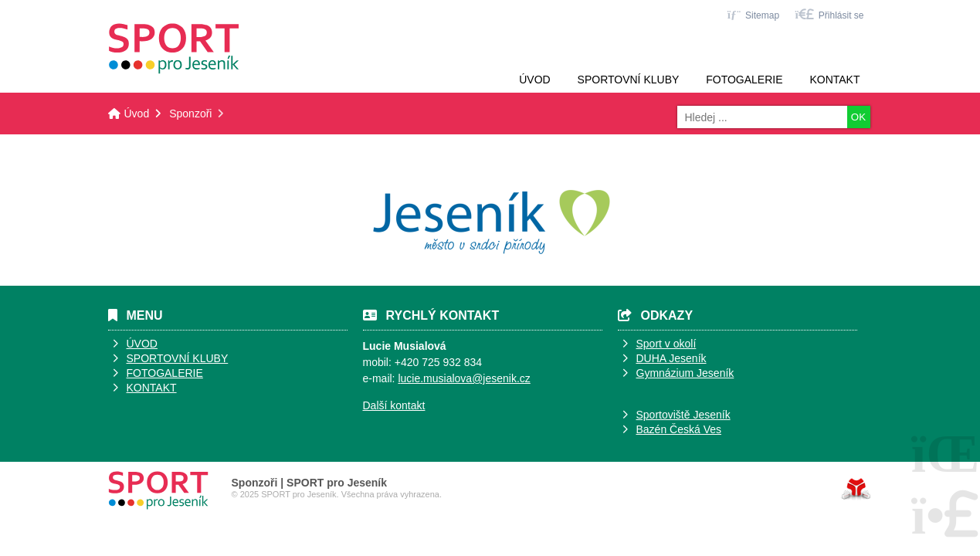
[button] (829, 14)
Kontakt (834, 80)
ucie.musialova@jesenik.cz (466, 378)
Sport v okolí (666, 344)
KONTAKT (152, 388)
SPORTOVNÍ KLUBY (178, 358)
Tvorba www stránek (856, 489)
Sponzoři (190, 114)
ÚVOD (142, 344)
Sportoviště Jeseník (683, 415)
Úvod (174, 49)
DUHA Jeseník (671, 358)
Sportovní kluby (629, 80)
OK (858, 117)
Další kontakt (394, 405)
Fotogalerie (744, 80)
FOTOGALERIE (165, 373)
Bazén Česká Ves (679, 429)
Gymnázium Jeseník (685, 373)
